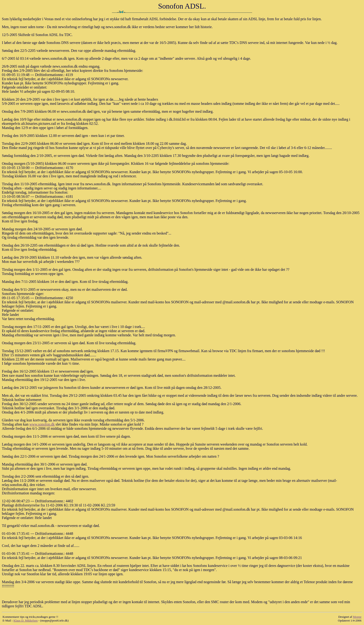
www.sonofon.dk (42, 424)
